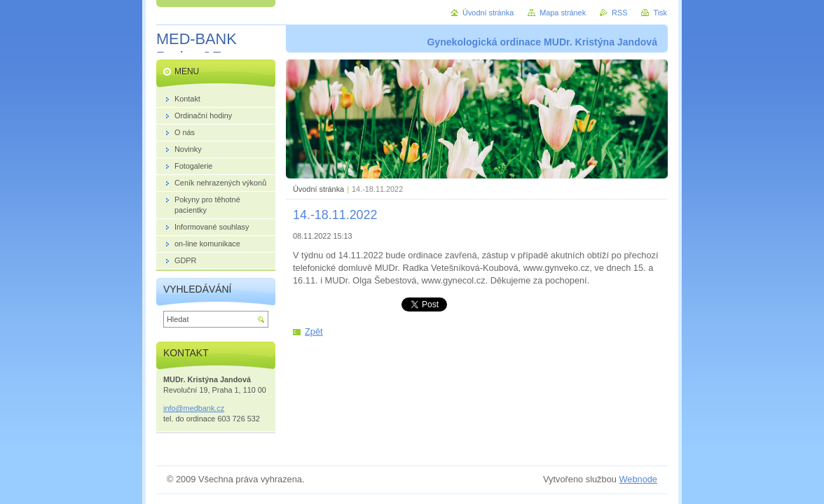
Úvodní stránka (318, 189)
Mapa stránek (563, 13)
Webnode (638, 479)
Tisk (660, 13)
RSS (619, 13)
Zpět (314, 331)
